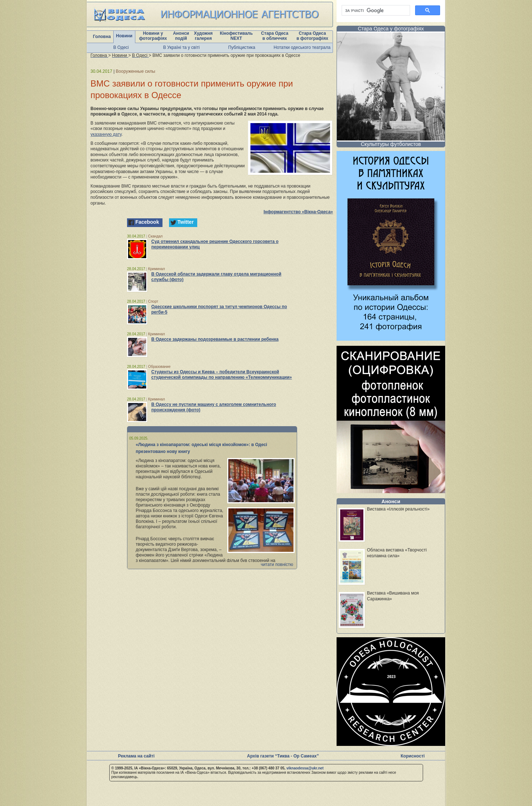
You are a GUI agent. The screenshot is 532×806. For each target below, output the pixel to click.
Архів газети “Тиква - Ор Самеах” (283, 756)
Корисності (413, 756)
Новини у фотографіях (153, 36)
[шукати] (375, 11)
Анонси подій (181, 36)
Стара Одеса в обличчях (275, 36)
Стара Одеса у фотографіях (391, 29)
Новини (124, 36)
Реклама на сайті (136, 756)
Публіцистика (242, 47)
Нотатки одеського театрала (302, 47)
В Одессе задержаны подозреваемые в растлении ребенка (215, 339)
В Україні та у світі (181, 47)
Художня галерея (203, 36)
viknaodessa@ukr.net (305, 768)
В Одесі (121, 47)
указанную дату (106, 134)
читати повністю (277, 564)
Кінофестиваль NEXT (236, 36)
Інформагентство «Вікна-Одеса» (298, 212)
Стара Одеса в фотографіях (312, 36)
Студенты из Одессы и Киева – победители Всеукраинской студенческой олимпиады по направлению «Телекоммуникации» (221, 375)
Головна (102, 37)
